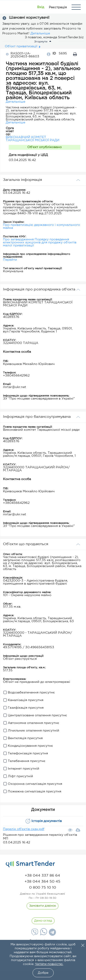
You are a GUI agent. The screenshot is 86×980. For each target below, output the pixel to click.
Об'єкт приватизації (21, 46)
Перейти (10, 260)
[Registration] (58, 7)
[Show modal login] (41, 7)
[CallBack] (43, 906)
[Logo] (10, 7)
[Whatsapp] (43, 934)
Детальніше (40, 33)
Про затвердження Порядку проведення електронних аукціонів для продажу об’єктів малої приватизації (40, 242)
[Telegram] (52, 934)
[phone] (42, 876)
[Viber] (34, 934)
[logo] (30, 864)
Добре (43, 973)
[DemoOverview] (43, 921)
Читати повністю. (49, 964)
